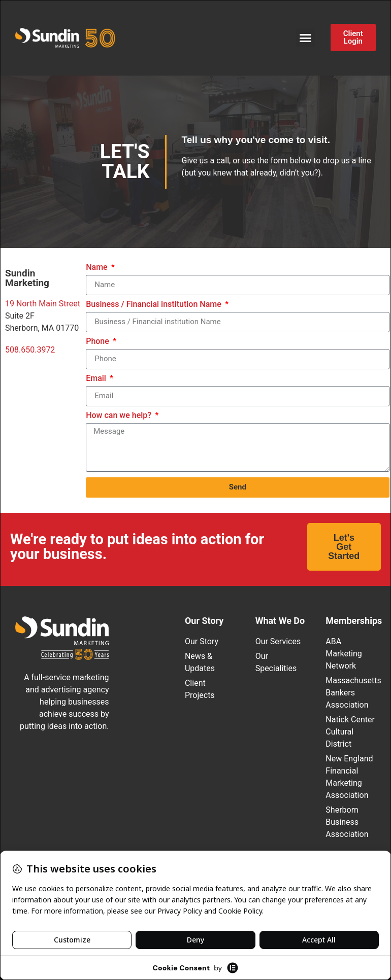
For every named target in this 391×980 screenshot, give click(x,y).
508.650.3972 (30, 350)
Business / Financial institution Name (155, 305)
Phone (99, 342)
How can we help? (120, 416)
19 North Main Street (43, 304)
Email (97, 379)
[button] (306, 38)
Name (97, 268)
